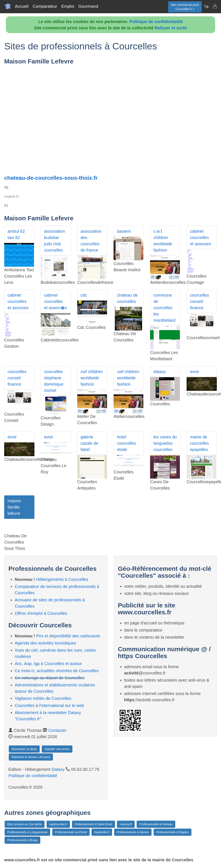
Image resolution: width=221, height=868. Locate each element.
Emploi (68, 6)
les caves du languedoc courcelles (165, 443)
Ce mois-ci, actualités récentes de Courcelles (57, 671)
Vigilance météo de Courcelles (43, 698)
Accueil (22, 6)
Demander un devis (24, 749)
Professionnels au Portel (71, 832)
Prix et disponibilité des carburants (68, 636)
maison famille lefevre (14, 507)
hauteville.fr (102, 832)
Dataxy (58, 769)
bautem (124, 231)
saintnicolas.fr (58, 824)
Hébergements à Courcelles (62, 579)
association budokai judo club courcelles (55, 241)
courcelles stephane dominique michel (54, 381)
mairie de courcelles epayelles (199, 443)
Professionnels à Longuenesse (27, 832)
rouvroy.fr (126, 824)
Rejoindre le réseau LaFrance (31, 757)
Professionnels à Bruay (22, 840)
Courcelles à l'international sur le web (49, 705)
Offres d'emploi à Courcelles (41, 613)
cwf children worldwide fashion (92, 378)
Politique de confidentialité (156, 22)
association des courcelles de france (91, 241)
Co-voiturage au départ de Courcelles (50, 678)
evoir (194, 372)
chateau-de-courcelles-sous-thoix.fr (51, 178)
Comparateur (45, 6)
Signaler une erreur (57, 749)
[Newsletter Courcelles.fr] (206, 6)
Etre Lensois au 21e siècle (25, 824)
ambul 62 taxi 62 (16, 234)
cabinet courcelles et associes (200, 238)
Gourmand (88, 6)
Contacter (57, 730)
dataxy (160, 372)
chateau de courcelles (127, 298)
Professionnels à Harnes (133, 832)
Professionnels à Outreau (156, 824)
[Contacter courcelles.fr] (215, 6)
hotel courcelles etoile (126, 443)
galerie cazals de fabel (90, 443)
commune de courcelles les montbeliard (164, 308)
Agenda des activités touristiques (45, 643)
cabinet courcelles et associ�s (56, 301)
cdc (84, 295)
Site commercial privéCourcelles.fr (185, 7)
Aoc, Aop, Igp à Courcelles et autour (48, 664)
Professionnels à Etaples (173, 832)
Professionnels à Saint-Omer (93, 824)
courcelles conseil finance (199, 301)
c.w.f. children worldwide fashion (163, 241)
